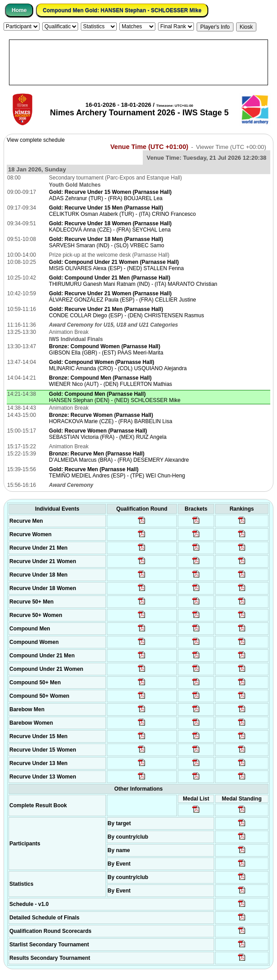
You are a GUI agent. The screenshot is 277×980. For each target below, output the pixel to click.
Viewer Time (231, 147)
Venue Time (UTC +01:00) (149, 147)
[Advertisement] (138, 62)
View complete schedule (36, 140)
